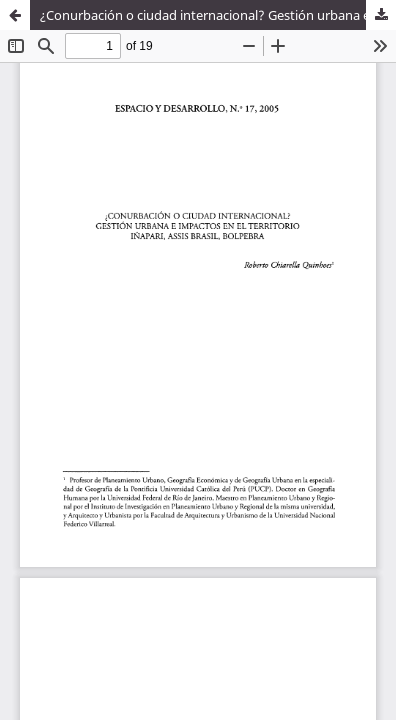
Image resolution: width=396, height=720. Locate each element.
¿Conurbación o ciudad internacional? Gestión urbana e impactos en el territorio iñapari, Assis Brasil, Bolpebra (218, 15)
